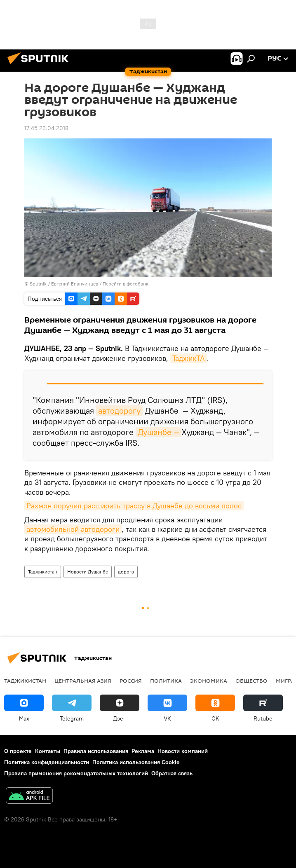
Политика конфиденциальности (47, 762)
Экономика (209, 681)
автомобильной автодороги (73, 529)
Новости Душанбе (88, 572)
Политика (166, 681)
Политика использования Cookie (136, 762)
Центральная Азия (83, 681)
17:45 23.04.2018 (46, 128)
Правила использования (96, 751)
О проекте (18, 751)
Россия (131, 681)
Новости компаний (183, 751)
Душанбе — (159, 432)
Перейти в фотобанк (126, 284)
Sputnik (39, 284)
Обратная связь (172, 773)
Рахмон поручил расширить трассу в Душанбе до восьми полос (134, 506)
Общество (251, 681)
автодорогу (119, 411)
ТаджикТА (189, 358)
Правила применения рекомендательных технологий (76, 773)
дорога (126, 572)
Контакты (48, 751)
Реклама (143, 751)
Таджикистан (43, 572)
